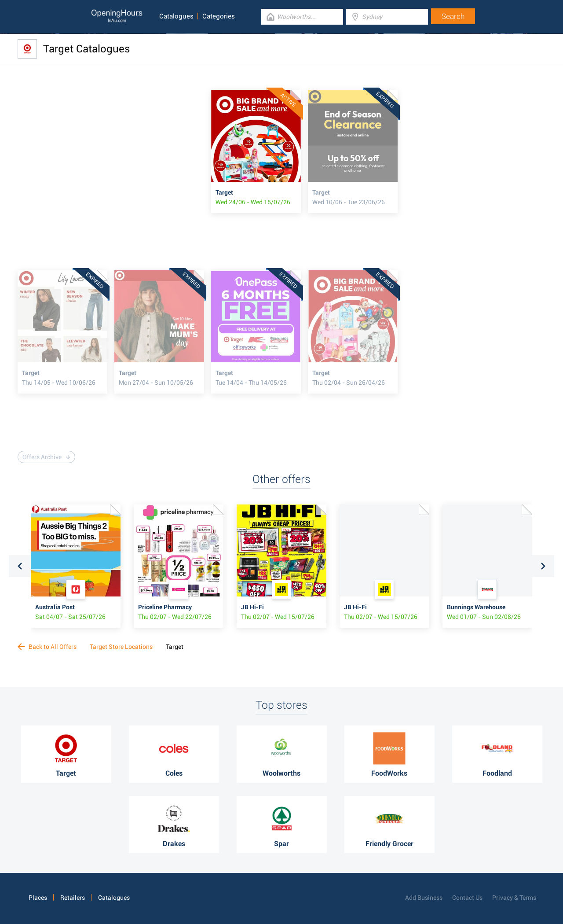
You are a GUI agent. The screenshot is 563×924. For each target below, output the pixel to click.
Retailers (73, 898)
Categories (219, 16)
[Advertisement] (114, 151)
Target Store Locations (121, 647)
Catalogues (176, 16)
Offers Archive (46, 457)
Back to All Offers (47, 647)
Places (38, 898)
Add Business (424, 898)
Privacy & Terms (514, 898)
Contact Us (467, 898)
